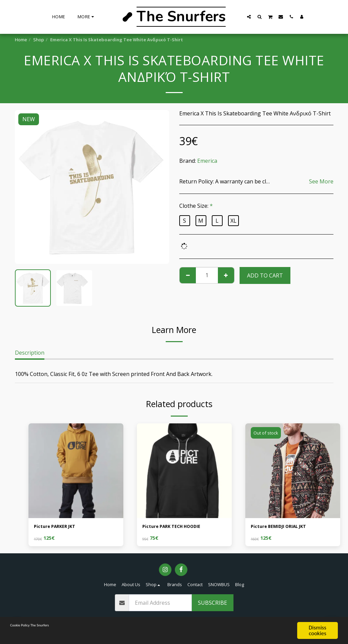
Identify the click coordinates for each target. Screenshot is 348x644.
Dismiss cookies (318, 630)
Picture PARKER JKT (59, 528)
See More (321, 181)
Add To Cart (265, 275)
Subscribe (212, 604)
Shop (39, 40)
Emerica (207, 161)
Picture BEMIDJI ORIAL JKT (285, 528)
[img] (76, 471)
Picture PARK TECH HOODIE (179, 528)
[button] (249, 17)
